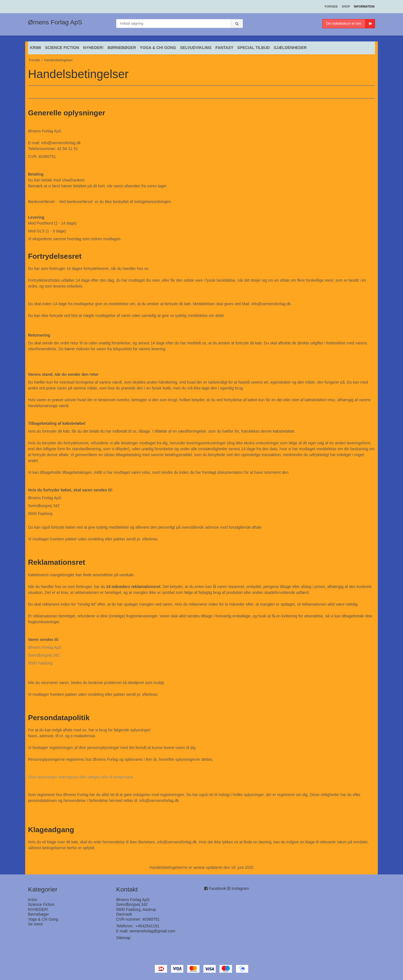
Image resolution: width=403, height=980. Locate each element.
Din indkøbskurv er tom (350, 24)
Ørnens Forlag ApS (55, 22)
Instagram (240, 888)
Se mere (35, 924)
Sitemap (123, 938)
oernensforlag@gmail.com (152, 931)
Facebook (217, 888)
